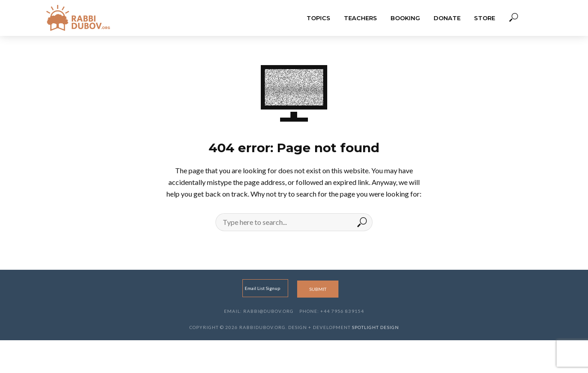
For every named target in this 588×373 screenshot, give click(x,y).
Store (485, 18)
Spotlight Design (375, 327)
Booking (405, 18)
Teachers (360, 18)
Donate (447, 18)
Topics (318, 18)
